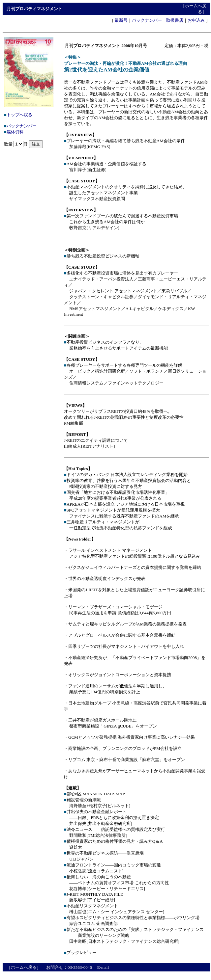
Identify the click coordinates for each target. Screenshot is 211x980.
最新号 (121, 20)
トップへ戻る (19, 115)
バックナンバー (147, 20)
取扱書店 (175, 20)
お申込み (196, 20)
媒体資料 (15, 132)
